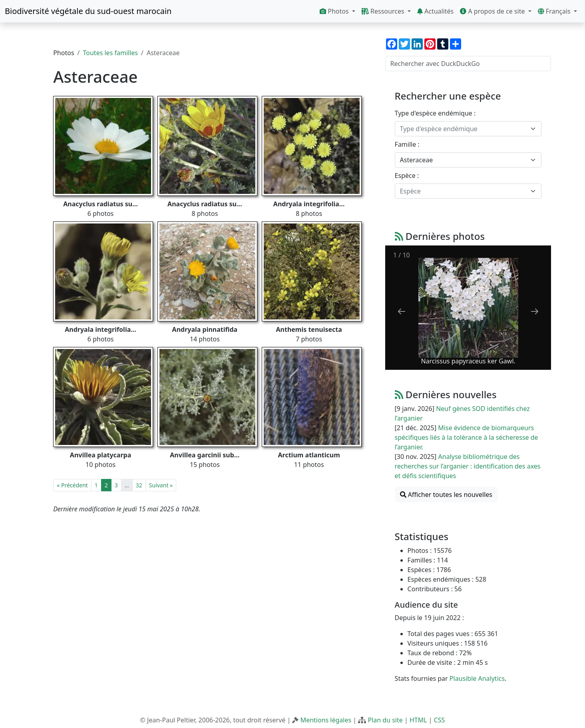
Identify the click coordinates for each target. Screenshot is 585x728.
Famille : (407, 144)
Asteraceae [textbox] (417, 160)
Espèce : (407, 176)
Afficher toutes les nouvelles (446, 495)
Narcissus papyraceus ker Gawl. (468, 361)
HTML (418, 720)
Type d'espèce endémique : (435, 113)
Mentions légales (326, 720)
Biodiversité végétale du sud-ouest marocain (88, 11)
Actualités (435, 11)
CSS (440, 720)
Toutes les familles (110, 53)
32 (139, 485)
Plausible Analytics (477, 678)
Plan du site (385, 720)
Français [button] (555, 11)
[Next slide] (535, 311)
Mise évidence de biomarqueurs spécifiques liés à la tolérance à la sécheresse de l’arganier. (467, 437)
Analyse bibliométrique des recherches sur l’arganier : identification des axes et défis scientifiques (468, 466)
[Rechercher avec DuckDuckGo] (468, 64)
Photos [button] (335, 11)
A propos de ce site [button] (493, 11)
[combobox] (468, 129)
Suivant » (161, 485)
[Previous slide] (402, 311)
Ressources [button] (384, 11)
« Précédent (72, 485)
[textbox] (463, 129)
